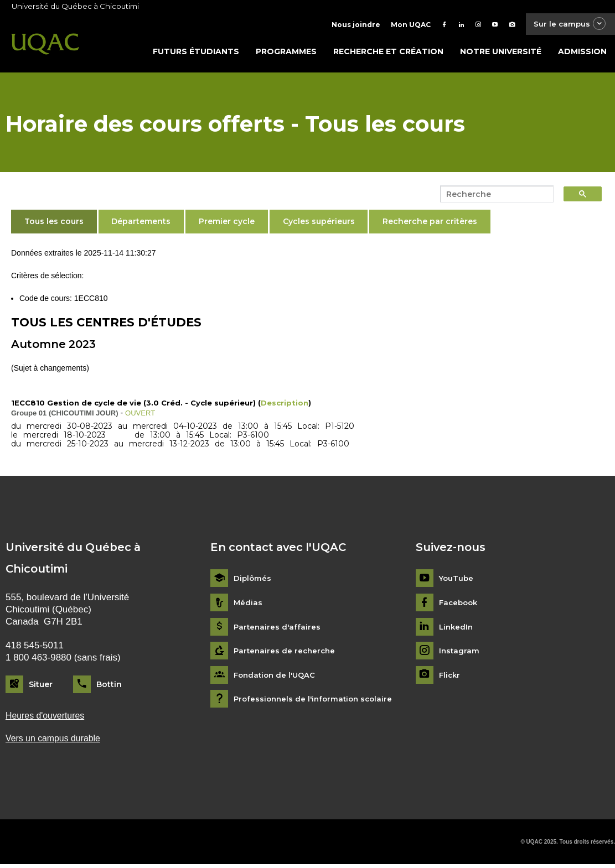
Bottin (109, 687)
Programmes (286, 54)
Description (285, 405)
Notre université (501, 54)
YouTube (457, 581)
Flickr (450, 677)
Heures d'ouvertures (48, 718)
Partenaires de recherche (286, 654)
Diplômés (253, 581)
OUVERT (141, 415)
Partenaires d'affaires (278, 629)
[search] (494, 196)
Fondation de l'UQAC (277, 677)
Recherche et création (388, 54)
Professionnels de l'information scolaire (316, 702)
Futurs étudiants (196, 54)
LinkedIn (457, 629)
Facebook (460, 605)
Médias (248, 605)
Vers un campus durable (56, 742)
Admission (582, 54)
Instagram (460, 654)
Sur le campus (567, 25)
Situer (41, 687)
